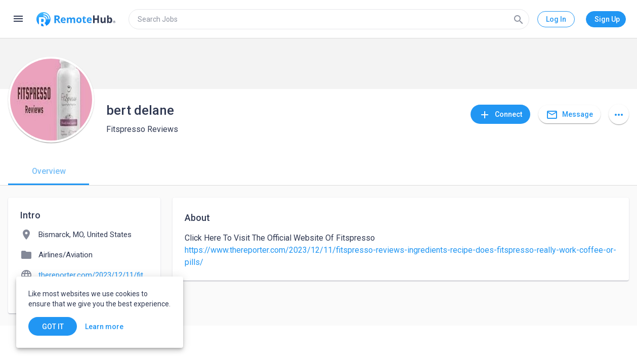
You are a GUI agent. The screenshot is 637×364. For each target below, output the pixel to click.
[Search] (519, 19)
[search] (329, 19)
